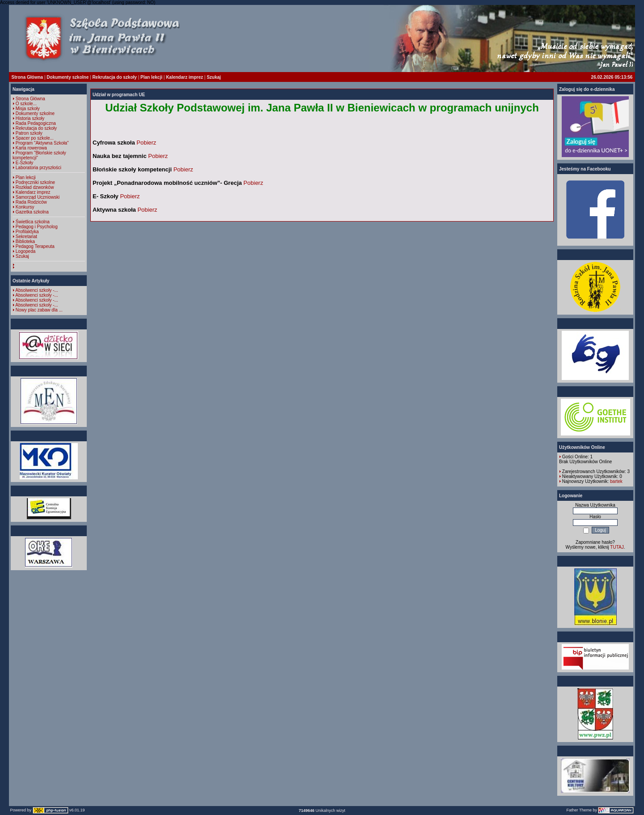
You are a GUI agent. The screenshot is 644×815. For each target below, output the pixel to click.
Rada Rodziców (31, 202)
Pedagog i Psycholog (37, 227)
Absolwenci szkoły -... (37, 290)
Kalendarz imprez (184, 77)
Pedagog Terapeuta (35, 246)
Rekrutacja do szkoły (114, 77)
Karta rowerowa (31, 148)
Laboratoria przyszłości (38, 168)
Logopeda (26, 251)
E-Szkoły (24, 163)
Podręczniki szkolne (35, 182)
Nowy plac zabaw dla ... (39, 310)
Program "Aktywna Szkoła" (42, 143)
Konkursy (25, 207)
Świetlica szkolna (33, 222)
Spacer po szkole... (35, 138)
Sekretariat (26, 237)
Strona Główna (28, 77)
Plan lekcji (151, 77)
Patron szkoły (29, 133)
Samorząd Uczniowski (38, 197)
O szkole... (26, 104)
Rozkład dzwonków (35, 187)
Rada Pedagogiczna (36, 123)
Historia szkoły (30, 118)
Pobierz (146, 143)
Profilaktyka (27, 232)
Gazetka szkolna (32, 212)
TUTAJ (617, 547)
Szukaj (214, 77)
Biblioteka (25, 241)
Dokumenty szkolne (68, 77)
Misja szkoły (28, 109)
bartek (616, 481)
